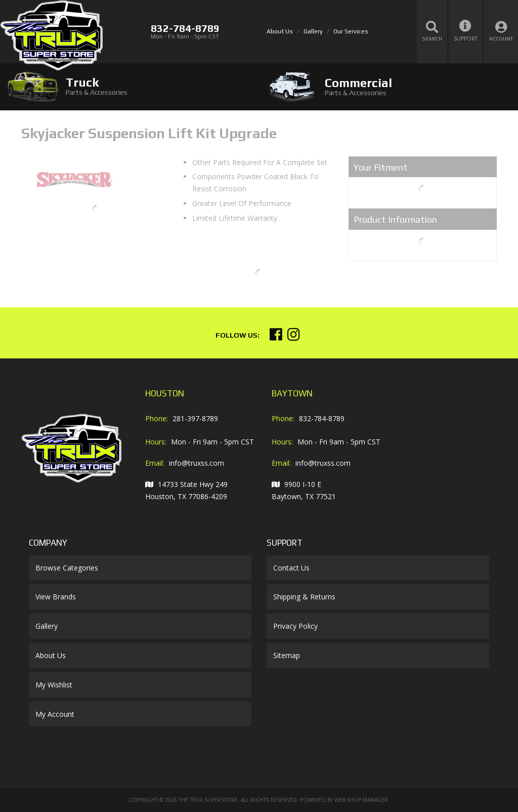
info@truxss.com (197, 463)
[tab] (129, 86)
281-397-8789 (195, 418)
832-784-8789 (322, 418)
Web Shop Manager (361, 800)
